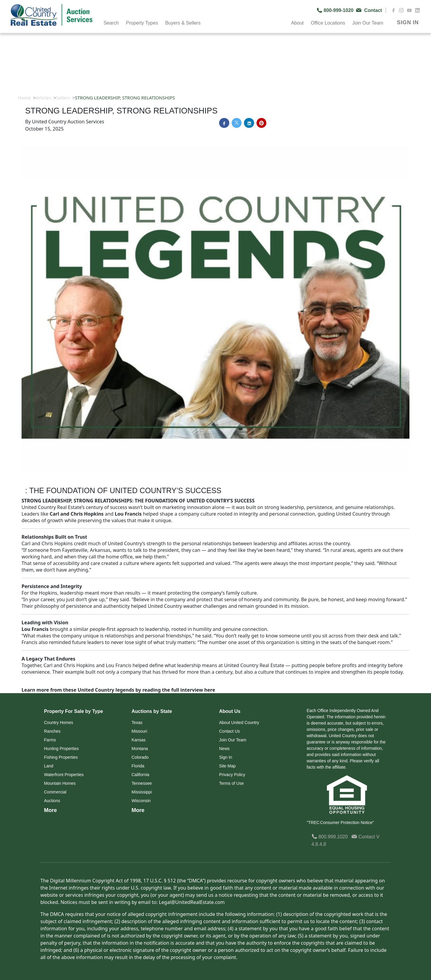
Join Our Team (368, 23)
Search (111, 23)
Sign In (226, 757)
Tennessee (142, 783)
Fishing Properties (61, 757)
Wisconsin (141, 801)
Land (49, 766)
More (50, 810)
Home (24, 98)
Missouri (139, 731)
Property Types (142, 23)
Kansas (139, 740)
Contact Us (229, 731)
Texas (137, 722)
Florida (138, 766)
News (224, 749)
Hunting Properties (61, 749)
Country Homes (59, 722)
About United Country (239, 722)
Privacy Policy (232, 775)
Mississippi (142, 792)
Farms (50, 740)
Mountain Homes (60, 783)
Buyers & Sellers (183, 23)
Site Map (227, 766)
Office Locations (328, 23)
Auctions (52, 801)
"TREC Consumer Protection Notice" (340, 823)
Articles (43, 98)
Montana (140, 749)
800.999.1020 (330, 837)
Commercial (55, 792)
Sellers (63, 98)
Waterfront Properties (64, 775)
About (298, 23)
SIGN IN (408, 22)
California (141, 775)
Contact (364, 837)
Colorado (140, 757)
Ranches (52, 731)
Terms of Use (231, 783)
